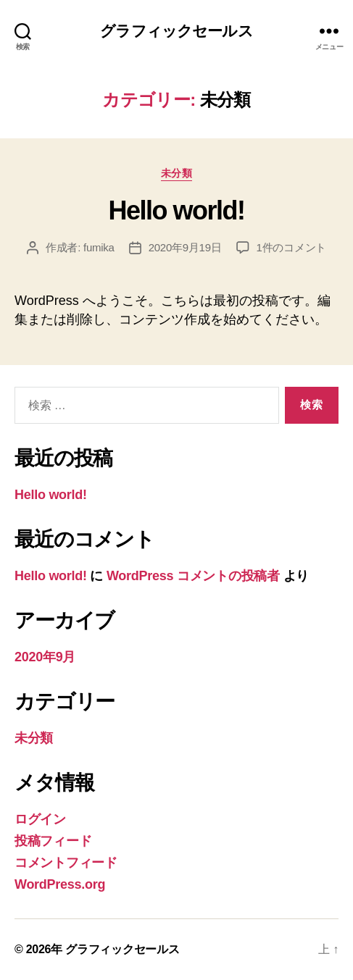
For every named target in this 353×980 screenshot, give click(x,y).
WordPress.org (60, 884)
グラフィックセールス (176, 31)
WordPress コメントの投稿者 (193, 576)
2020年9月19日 (185, 247)
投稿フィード (53, 841)
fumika (99, 247)
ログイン (40, 819)
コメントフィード (66, 863)
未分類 (177, 173)
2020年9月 (45, 657)
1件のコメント (292, 247)
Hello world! (176, 210)
